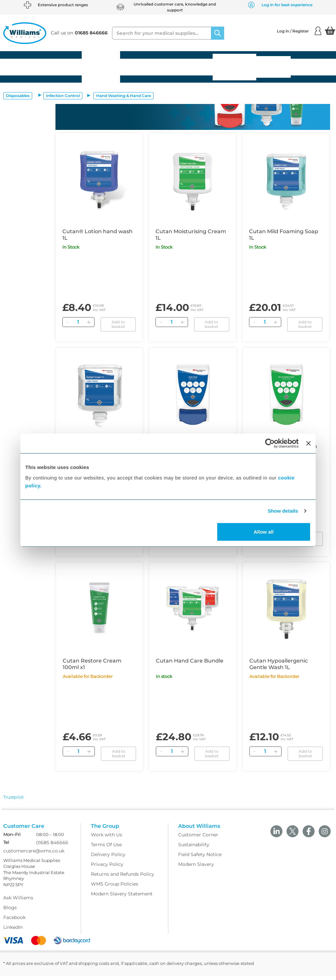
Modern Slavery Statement (122, 898)
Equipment (62, 67)
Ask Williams (18, 902)
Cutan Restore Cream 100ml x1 (92, 664)
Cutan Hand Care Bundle (190, 661)
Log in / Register (299, 31)
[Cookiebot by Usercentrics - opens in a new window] (270, 443)
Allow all (264, 531)
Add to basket (118, 324)
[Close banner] (308, 443)
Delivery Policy (108, 858)
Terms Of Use (106, 848)
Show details (283, 511)
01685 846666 (52, 847)
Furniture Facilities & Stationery (101, 67)
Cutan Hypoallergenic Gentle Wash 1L (279, 664)
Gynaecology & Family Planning (234, 67)
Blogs (10, 911)
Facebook (14, 921)
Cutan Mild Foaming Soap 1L (284, 235)
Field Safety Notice (200, 858)
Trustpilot (13, 797)
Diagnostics (192, 67)
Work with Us (106, 839)
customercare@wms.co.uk (34, 855)
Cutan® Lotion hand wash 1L (97, 235)
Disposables (21, 67)
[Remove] (68, 322)
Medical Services (273, 67)
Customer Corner (198, 839)
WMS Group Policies (115, 888)
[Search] (218, 33)
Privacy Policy (107, 868)
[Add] (89, 322)
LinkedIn (13, 931)
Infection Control (63, 96)
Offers (306, 67)
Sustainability (194, 848)
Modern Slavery (196, 868)
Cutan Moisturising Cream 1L (191, 235)
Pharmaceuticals (146, 67)
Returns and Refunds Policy (123, 878)
